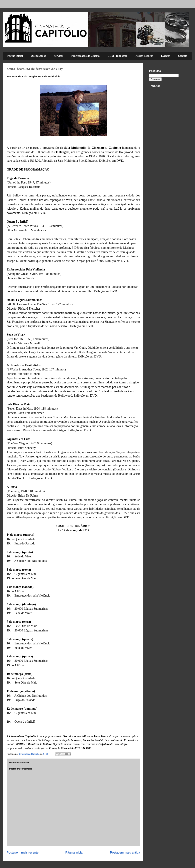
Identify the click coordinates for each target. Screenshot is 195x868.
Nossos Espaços (144, 56)
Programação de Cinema (85, 56)
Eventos (165, 56)
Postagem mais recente (23, 853)
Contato (183, 56)
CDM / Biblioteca (117, 56)
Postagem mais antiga (125, 853)
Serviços (59, 56)
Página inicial (15, 56)
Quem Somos (38, 56)
